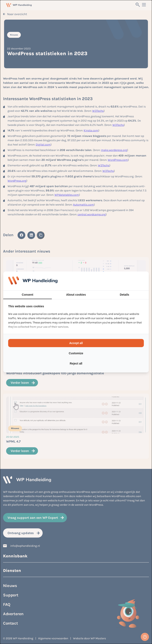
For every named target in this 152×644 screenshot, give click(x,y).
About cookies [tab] (76, 295)
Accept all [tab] (76, 343)
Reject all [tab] (76, 363)
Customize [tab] (76, 353)
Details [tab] (124, 295)
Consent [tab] (28, 295)
